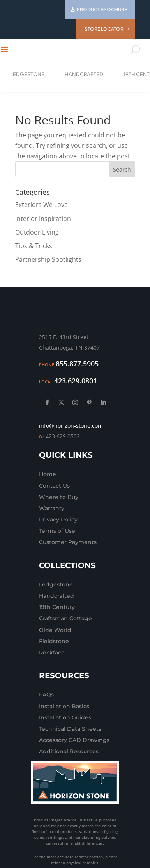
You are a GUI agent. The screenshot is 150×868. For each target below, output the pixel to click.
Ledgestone (27, 74)
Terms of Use (57, 531)
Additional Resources (69, 751)
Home (48, 474)
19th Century (57, 607)
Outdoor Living (37, 232)
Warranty (52, 508)
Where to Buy (59, 497)
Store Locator (104, 29)
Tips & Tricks (34, 246)
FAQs (46, 695)
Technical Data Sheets (70, 729)
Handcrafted (84, 74)
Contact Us (54, 486)
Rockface (52, 653)
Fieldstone (54, 641)
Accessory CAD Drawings (74, 740)
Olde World (55, 630)
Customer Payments (68, 542)
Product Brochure (102, 10)
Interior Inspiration (43, 219)
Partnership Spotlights (48, 259)
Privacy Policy (58, 520)
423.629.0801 (76, 381)
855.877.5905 (77, 364)
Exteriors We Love (41, 205)
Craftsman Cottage (65, 618)
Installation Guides (65, 717)
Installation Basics (64, 706)
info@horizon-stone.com (71, 426)
